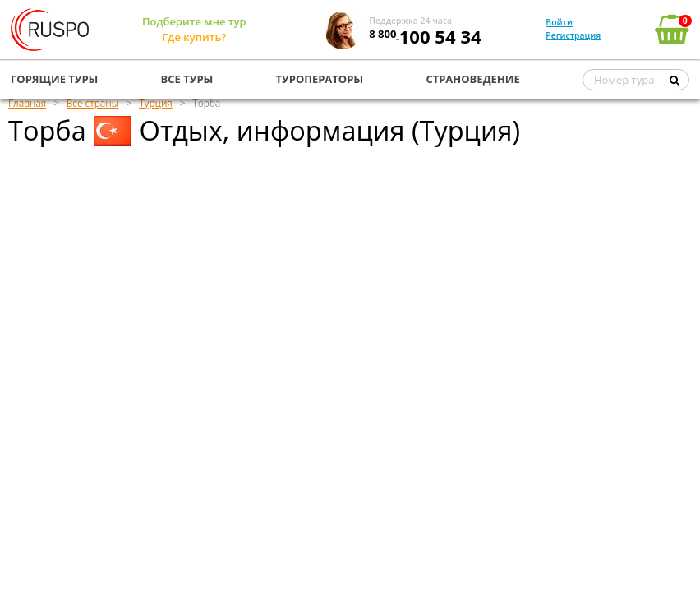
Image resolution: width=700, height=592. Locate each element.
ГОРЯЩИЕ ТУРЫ (54, 79)
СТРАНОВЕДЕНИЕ (472, 79)
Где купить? (194, 37)
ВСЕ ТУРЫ (187, 79)
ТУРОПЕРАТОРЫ (320, 79)
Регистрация (573, 35)
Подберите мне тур (194, 21)
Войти (559, 22)
